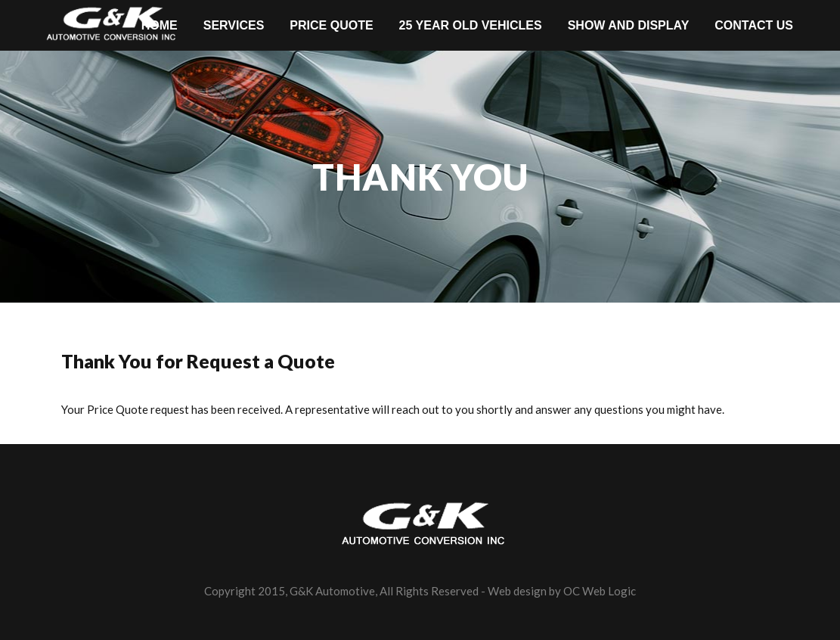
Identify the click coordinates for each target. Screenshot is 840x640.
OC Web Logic (600, 591)
